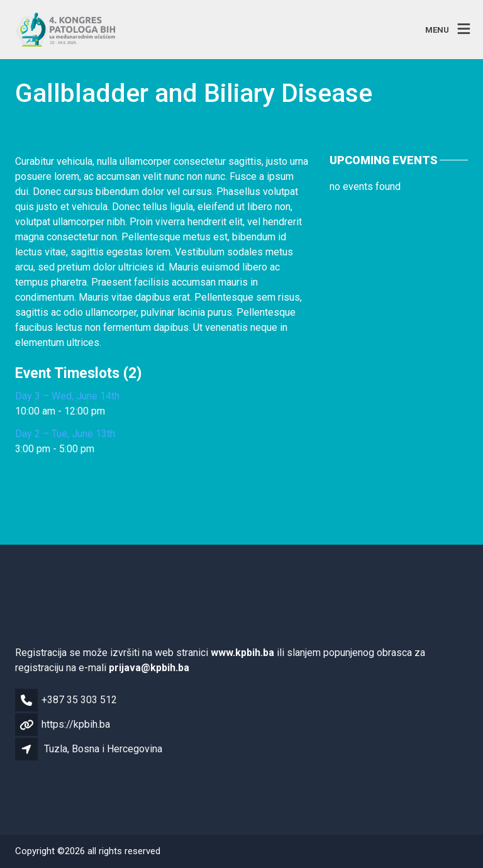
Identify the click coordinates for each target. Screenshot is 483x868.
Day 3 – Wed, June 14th (67, 396)
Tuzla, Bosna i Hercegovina (103, 749)
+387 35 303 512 (79, 700)
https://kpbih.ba (76, 724)
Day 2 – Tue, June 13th (65, 434)
